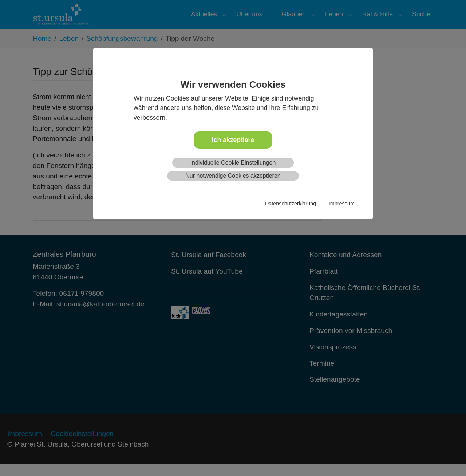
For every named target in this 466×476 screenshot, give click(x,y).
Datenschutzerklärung (291, 204)
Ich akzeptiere (233, 140)
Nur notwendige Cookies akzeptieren (233, 176)
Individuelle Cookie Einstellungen (233, 163)
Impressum (342, 204)
